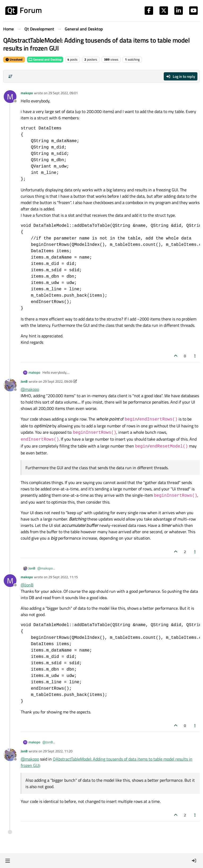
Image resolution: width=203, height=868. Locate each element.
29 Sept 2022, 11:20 (58, 751)
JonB (24, 381)
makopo (27, 93)
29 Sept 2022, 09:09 (58, 381)
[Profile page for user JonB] (10, 385)
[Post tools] (195, 356)
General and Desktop (45, 59)
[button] (8, 861)
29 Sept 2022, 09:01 (63, 93)
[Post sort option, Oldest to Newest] (10, 76)
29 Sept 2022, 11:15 (63, 577)
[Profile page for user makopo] (10, 97)
